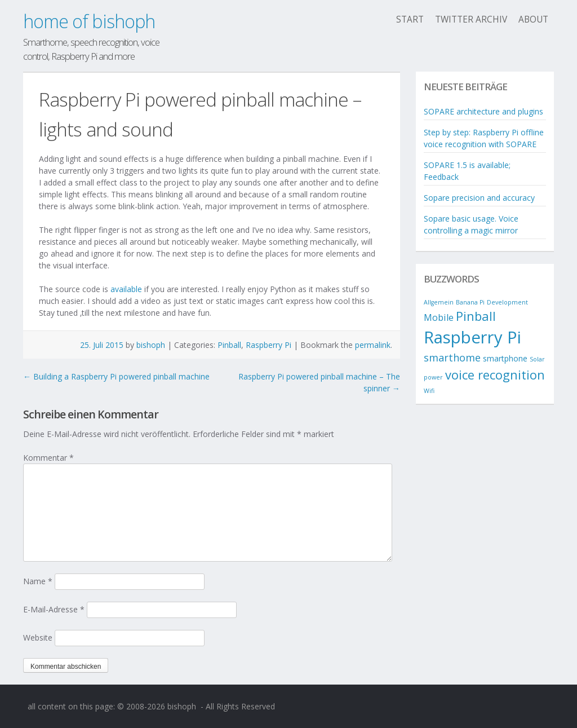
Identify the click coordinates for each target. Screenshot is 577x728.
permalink (373, 345)
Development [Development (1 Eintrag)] (507, 302)
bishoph (151, 345)
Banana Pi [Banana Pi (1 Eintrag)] (470, 302)
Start (410, 19)
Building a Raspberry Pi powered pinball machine (116, 376)
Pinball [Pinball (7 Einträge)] (476, 316)
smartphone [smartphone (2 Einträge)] (505, 358)
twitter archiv (471, 19)
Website (38, 637)
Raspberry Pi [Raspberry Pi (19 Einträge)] (472, 337)
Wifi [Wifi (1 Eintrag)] (429, 391)
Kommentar (48, 458)
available (126, 289)
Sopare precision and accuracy (479, 198)
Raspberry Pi (268, 345)
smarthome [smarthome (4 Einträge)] (452, 358)
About (533, 19)
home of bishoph (89, 21)
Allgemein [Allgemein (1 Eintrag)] (439, 302)
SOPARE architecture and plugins (483, 111)
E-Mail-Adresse (54, 609)
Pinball (229, 345)
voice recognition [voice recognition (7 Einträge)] (495, 375)
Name (38, 581)
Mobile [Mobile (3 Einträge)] (439, 317)
